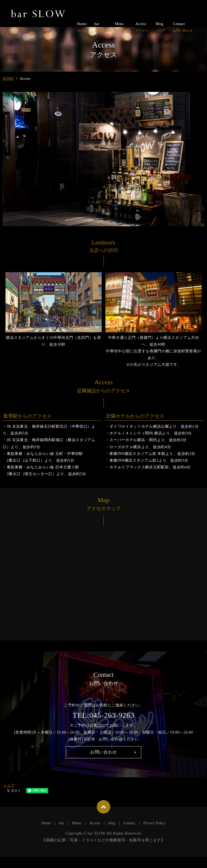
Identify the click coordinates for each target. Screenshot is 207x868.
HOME (8, 79)
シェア (9, 796)
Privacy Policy (154, 834)
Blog (161, 27)
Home (82, 27)
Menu (121, 27)
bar (101, 27)
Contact (183, 27)
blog (112, 834)
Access (142, 27)
